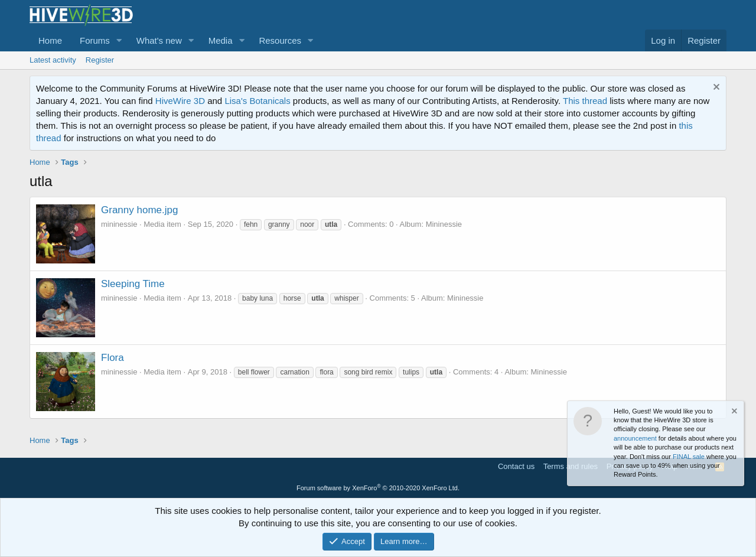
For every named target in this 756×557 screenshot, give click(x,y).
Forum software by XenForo (378, 488)
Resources (280, 40)
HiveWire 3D (180, 101)
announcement (635, 438)
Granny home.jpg (139, 210)
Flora (113, 358)
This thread (585, 101)
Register (100, 60)
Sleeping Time (133, 284)
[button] (119, 40)
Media (221, 40)
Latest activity (53, 60)
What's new (159, 40)
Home (50, 40)
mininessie (119, 224)
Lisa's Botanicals (257, 101)
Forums (95, 40)
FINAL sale (689, 457)
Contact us (516, 466)
